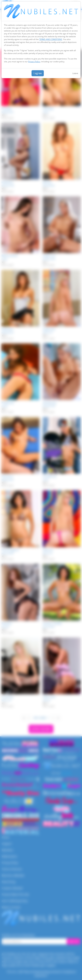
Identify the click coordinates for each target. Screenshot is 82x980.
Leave (75, 73)
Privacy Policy (34, 62)
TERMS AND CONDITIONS (51, 39)
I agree (38, 73)
